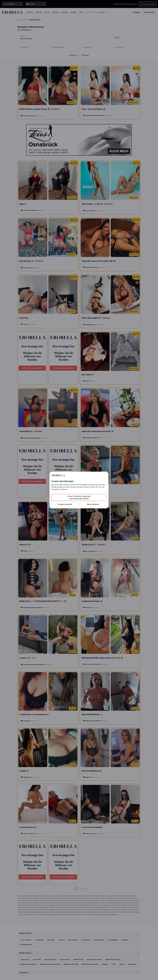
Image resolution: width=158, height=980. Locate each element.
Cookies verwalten (65, 504)
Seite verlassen (93, 504)
